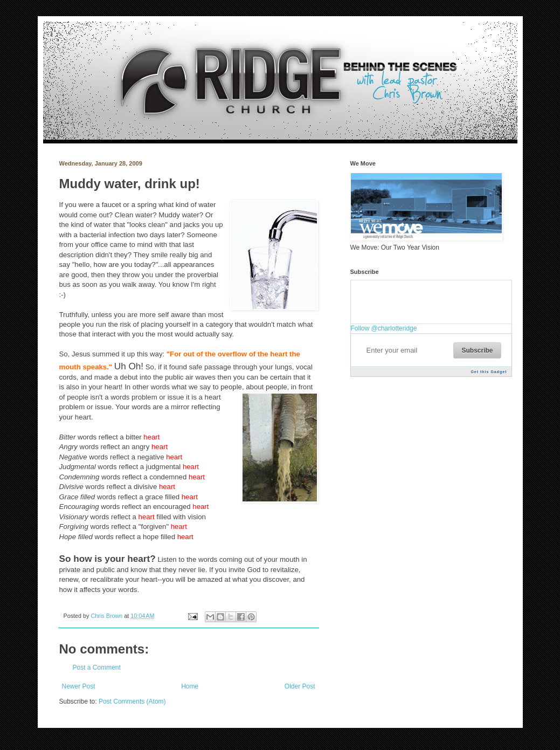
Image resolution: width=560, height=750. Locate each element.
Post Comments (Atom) (132, 701)
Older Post (300, 686)
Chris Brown (108, 616)
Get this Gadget (489, 372)
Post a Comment (97, 668)
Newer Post (79, 686)
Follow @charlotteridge (384, 328)
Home (190, 686)
